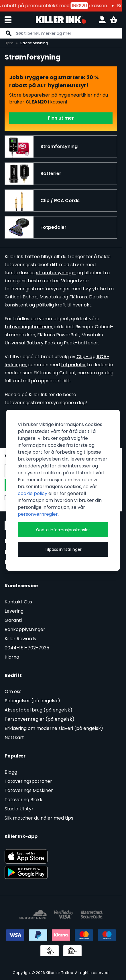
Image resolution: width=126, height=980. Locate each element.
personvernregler (38, 514)
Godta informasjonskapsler (63, 530)
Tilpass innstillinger (63, 549)
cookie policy (33, 493)
